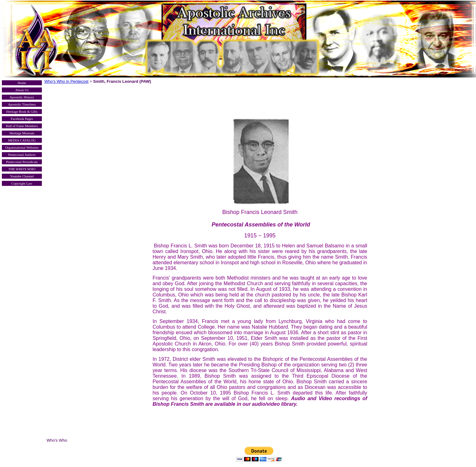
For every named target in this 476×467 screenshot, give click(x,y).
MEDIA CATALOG (22, 140)
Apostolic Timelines (22, 104)
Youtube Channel (22, 176)
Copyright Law (22, 183)
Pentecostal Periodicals (22, 162)
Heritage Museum (22, 133)
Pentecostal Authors (22, 155)
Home (22, 83)
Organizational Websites (22, 147)
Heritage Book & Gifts (22, 112)
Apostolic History (22, 97)
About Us (22, 90)
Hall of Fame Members (22, 126)
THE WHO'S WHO (22, 169)
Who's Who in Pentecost (66, 81)
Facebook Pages (22, 119)
